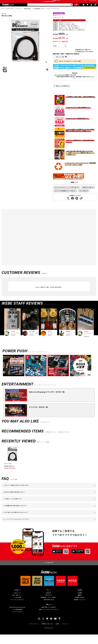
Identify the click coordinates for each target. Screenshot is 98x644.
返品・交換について (17, 605)
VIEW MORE (49, 348)
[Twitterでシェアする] (68, 204)
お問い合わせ (49, 605)
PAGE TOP (50, 572)
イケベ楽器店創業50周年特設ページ (49, 5)
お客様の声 (49, 602)
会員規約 (57, 633)
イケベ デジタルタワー (17, 621)
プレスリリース (66, 633)
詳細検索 (67, 9)
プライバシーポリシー (34, 633)
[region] (49, 467)
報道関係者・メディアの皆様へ (49, 607)
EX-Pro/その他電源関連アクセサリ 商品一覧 (65, 196)
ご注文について (17, 602)
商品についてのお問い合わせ (63, 91)
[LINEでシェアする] (77, 204)
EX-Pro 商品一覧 (84, 196)
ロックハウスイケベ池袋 (61, 80)
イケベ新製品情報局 (17, 619)
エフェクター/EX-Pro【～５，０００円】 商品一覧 (67, 193)
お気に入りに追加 (60, 62)
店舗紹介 (80, 605)
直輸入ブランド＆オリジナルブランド (49, 619)
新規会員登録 (93, 2)
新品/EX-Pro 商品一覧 (88, 193)
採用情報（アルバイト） (80, 609)
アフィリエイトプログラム (17, 609)
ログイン (86, 2)
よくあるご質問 (17, 607)
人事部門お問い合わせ (49, 609)
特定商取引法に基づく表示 (47, 633)
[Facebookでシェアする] (72, 204)
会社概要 (80, 602)
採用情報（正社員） (80, 607)
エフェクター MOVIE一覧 (38, 417)
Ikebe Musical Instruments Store (17, 617)
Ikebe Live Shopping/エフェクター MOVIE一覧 (47, 401)
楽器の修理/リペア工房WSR (49, 617)
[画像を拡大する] (46, 67)
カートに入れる (62, 55)
